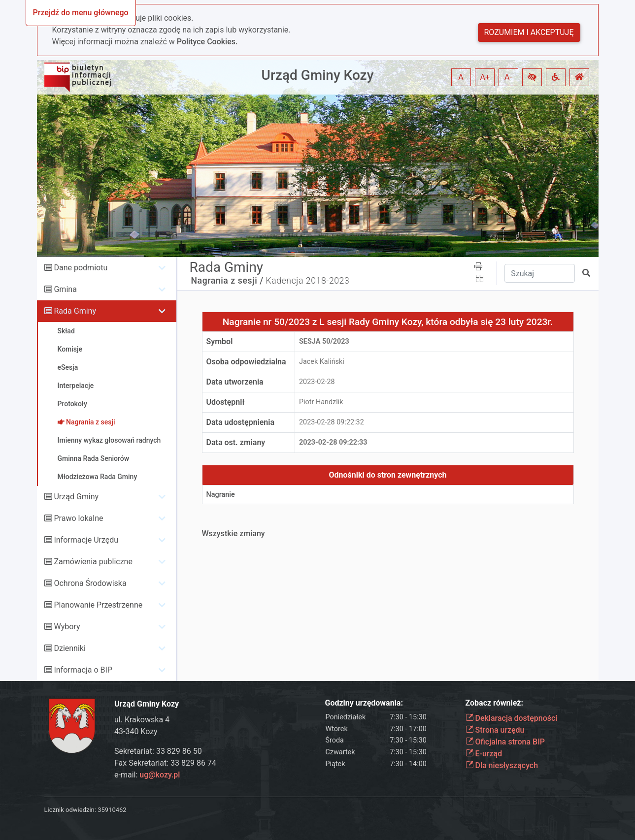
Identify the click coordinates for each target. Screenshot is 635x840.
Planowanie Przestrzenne (98, 605)
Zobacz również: (495, 703)
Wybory (67, 627)
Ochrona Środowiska (90, 583)
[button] (532, 77)
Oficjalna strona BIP (505, 742)
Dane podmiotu (81, 268)
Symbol (220, 341)
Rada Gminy (75, 311)
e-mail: (147, 775)
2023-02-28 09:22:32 (332, 422)
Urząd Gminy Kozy (318, 75)
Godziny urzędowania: (364, 703)
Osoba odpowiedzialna (246, 362)
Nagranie (221, 495)
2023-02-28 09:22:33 (333, 442)
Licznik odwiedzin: (70, 810)
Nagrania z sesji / (227, 281)
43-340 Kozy (136, 731)
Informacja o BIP (83, 670)
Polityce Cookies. (207, 42)
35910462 (112, 810)
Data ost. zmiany (236, 442)
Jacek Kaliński (322, 362)
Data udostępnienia (241, 422)
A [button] (461, 77)
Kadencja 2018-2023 (308, 281)
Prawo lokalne (78, 518)
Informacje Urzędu (86, 540)
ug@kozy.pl (160, 775)
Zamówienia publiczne (93, 562)
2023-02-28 (317, 382)
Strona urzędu (495, 730)
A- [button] (508, 77)
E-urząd (484, 754)
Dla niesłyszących (502, 765)
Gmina (65, 289)
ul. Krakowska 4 (142, 720)
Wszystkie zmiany (234, 533)
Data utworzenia (235, 382)
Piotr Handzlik (321, 402)
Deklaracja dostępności (512, 718)
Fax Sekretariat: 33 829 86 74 (165, 763)
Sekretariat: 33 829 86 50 (158, 751)
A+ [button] (485, 77)
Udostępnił (226, 402)
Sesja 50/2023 (324, 341)
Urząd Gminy (76, 497)
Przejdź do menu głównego (81, 13)
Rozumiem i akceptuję (529, 32)
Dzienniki (69, 648)
